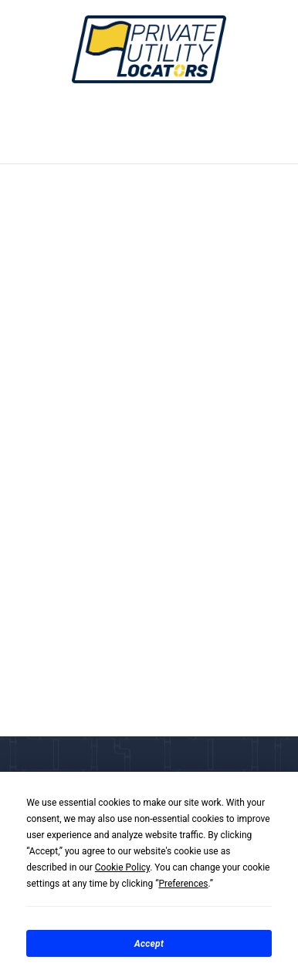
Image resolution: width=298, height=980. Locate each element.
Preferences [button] (183, 884)
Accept (149, 944)
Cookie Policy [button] (122, 867)
